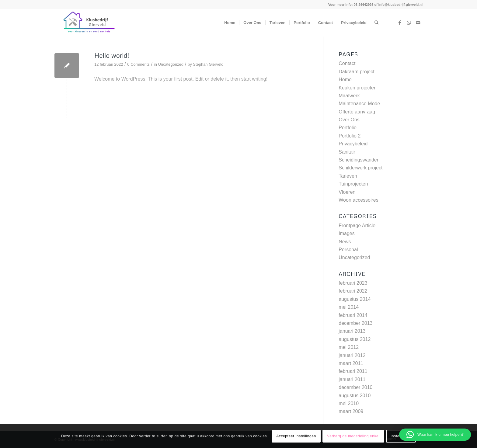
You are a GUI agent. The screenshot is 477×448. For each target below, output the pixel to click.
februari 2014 (353, 315)
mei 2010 (349, 403)
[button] (435, 435)
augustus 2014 (355, 299)
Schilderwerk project (360, 168)
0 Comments (138, 64)
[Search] (376, 23)
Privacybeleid (353, 144)
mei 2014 (349, 307)
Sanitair (347, 152)
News (345, 242)
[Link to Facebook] (400, 23)
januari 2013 (352, 331)
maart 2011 (351, 363)
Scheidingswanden (359, 160)
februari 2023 (353, 283)
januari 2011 (352, 379)
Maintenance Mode (359, 104)
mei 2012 (349, 347)
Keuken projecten (358, 88)
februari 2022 (353, 291)
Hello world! (112, 55)
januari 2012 (352, 355)
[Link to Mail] (418, 23)
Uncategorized (171, 64)
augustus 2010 (355, 396)
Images (346, 233)
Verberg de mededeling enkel (353, 436)
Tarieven (348, 176)
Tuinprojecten (353, 184)
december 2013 (355, 323)
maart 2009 (351, 411)
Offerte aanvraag (357, 112)
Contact (347, 63)
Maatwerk (349, 96)
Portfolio (348, 128)
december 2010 (355, 387)
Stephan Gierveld (208, 64)
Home (345, 80)
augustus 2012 (355, 339)
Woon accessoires (358, 200)
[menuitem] (230, 23)
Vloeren (347, 192)
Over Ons (349, 120)
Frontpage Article (357, 226)
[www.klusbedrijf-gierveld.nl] (87, 23)
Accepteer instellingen (296, 436)
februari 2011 (353, 371)
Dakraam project (356, 72)
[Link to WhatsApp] (409, 23)
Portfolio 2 (350, 136)
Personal (348, 250)
